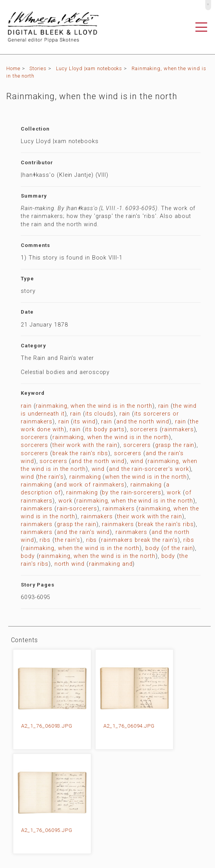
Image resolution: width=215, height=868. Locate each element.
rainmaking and (111, 564)
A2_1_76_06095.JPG (47, 830)
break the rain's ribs (80, 453)
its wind (84, 422)
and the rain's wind (83, 532)
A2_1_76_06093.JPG (47, 726)
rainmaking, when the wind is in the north (94, 406)
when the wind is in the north (146, 477)
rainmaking (85, 477)
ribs (45, 540)
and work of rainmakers (90, 485)
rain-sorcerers (77, 509)
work (174, 493)
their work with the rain (85, 445)
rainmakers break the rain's (139, 540)
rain (26, 406)
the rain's (51, 477)
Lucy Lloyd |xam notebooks (89, 68)
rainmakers (178, 429)
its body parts (105, 429)
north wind (70, 564)
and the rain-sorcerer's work (149, 469)
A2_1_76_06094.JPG (129, 726)
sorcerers (144, 429)
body (152, 548)
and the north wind (143, 422)
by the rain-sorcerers (131, 493)
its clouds (99, 414)
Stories (38, 68)
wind (137, 461)
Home (13, 68)
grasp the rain (175, 445)
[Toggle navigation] (201, 27)
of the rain (178, 548)
